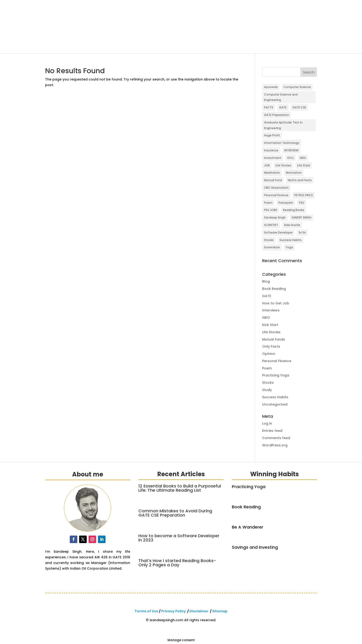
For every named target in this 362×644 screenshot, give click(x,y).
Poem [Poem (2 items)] (268, 203)
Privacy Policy (173, 611)
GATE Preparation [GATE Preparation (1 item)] (277, 115)
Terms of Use (146, 611)
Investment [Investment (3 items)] (273, 158)
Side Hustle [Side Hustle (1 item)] (292, 225)
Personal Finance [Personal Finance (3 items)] (276, 195)
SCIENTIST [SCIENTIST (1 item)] (271, 225)
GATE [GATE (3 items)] (283, 107)
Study (267, 390)
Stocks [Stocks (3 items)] (269, 240)
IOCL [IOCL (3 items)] (291, 158)
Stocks (268, 383)
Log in (267, 423)
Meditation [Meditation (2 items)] (272, 173)
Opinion (269, 354)
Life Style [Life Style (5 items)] (304, 165)
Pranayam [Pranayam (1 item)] (286, 203)
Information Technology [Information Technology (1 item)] (282, 143)
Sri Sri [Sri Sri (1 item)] (302, 232)
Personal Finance (277, 361)
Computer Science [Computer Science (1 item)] (297, 87)
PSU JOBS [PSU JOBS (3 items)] (271, 210)
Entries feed (272, 431)
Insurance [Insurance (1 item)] (271, 150)
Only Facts (271, 346)
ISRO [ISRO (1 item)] (303, 158)
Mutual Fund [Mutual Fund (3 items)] (273, 180)
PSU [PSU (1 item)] (302, 203)
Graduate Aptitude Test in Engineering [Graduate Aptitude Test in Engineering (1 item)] (283, 125)
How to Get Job (276, 303)
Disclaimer (199, 611)
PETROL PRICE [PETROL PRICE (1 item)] (304, 195)
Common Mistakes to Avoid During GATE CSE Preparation (175, 513)
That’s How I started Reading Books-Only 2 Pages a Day (177, 563)
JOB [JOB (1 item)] (267, 165)
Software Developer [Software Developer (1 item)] (278, 232)
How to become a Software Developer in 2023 (179, 538)
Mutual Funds (274, 339)
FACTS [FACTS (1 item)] (269, 107)
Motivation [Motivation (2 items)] (294, 173)
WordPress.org (275, 445)
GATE (267, 296)
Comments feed (276, 438)
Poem (267, 368)
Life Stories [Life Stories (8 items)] (283, 165)
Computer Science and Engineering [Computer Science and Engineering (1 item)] (281, 97)
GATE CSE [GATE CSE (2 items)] (299, 107)
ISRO (266, 318)
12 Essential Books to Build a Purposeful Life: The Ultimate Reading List (180, 488)
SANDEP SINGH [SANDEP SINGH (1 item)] (301, 217)
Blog (266, 281)
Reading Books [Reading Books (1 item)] (294, 210)
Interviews (271, 310)
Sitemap (220, 611)
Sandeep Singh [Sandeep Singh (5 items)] (275, 217)
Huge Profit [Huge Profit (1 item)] (272, 135)
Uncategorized (275, 404)
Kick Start (270, 325)
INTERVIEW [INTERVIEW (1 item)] (291, 150)
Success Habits (275, 397)
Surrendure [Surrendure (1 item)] (272, 247)
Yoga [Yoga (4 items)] (289, 247)
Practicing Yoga (276, 375)
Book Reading (274, 289)
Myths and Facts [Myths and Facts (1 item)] (300, 180)
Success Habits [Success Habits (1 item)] (291, 240)
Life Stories (271, 332)
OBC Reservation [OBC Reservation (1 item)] (276, 188)
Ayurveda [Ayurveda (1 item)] (271, 87)
